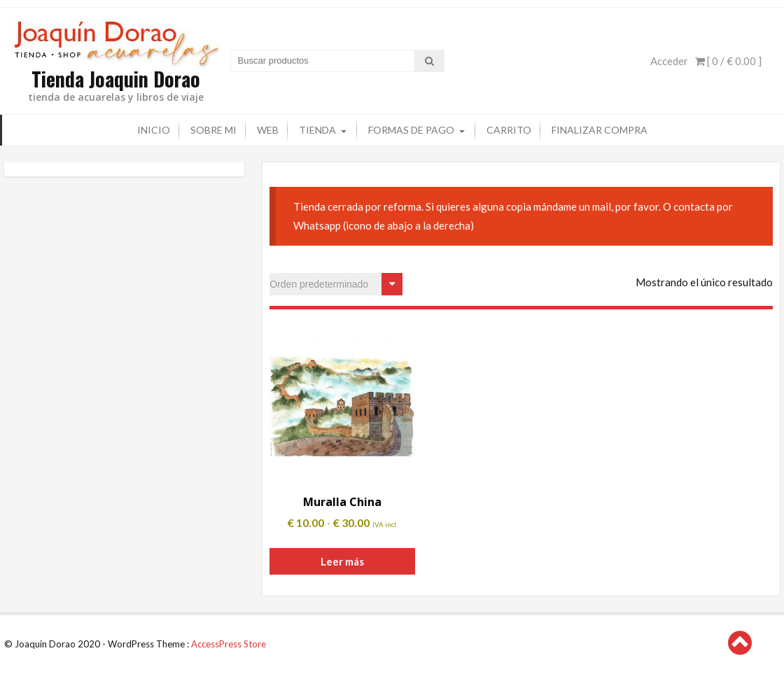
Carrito (509, 130)
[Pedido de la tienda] (336, 284)
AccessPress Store (229, 644)
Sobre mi (213, 130)
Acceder (669, 61)
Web (268, 130)
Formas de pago (411, 130)
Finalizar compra (600, 130)
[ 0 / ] (728, 61)
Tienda (317, 130)
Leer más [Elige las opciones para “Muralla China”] (342, 561)
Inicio (154, 130)
